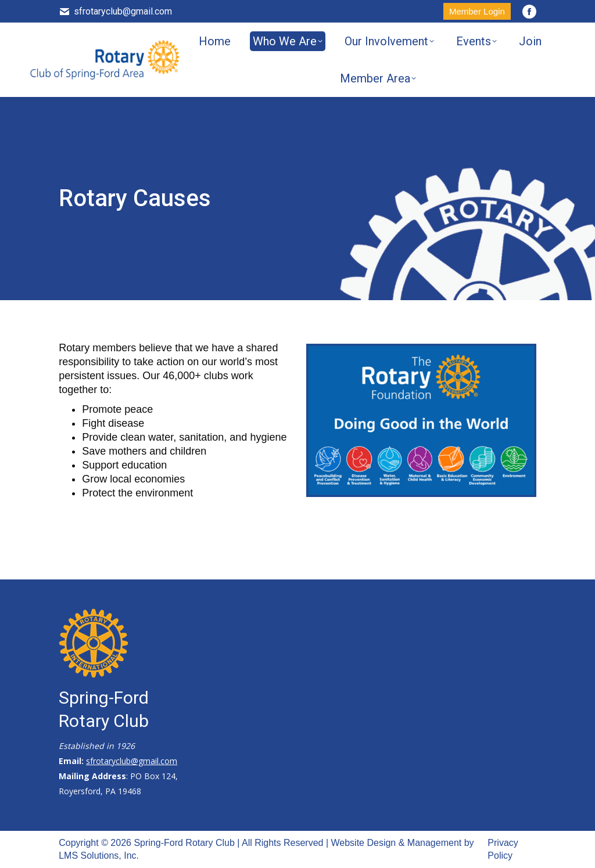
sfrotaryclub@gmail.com (115, 12)
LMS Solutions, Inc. (99, 856)
